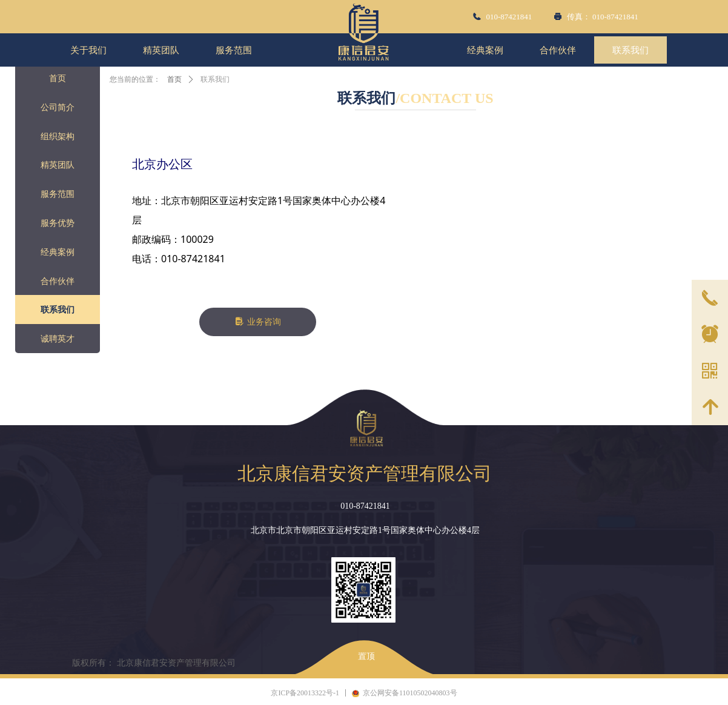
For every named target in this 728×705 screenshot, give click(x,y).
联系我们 (215, 79)
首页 (174, 79)
